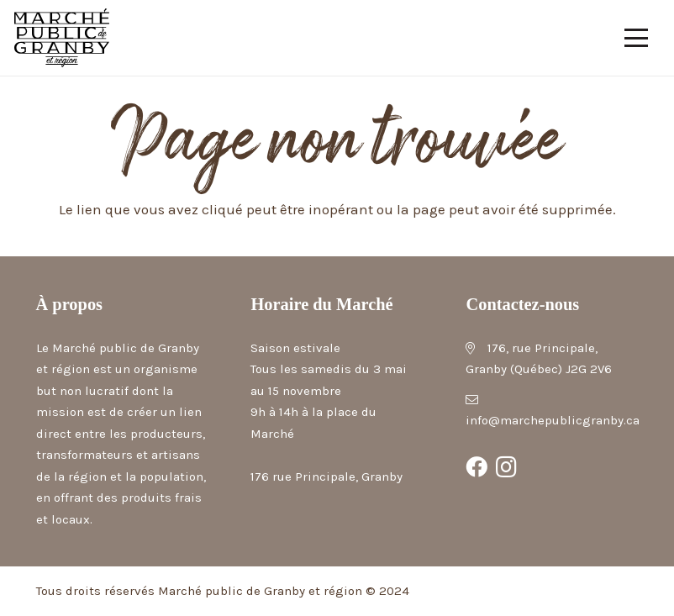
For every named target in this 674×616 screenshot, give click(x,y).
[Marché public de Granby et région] (62, 38)
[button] (637, 38)
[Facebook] (477, 467)
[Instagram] (507, 467)
